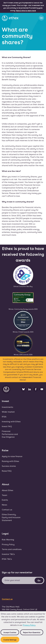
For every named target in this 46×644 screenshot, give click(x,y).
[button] (41, 18)
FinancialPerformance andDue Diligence (10, 434)
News (4, 505)
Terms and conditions (12, 549)
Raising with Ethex (10, 461)
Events (5, 500)
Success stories (9, 466)
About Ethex (7, 490)
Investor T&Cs (8, 554)
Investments (7, 407)
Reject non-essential (32, 632)
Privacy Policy (29, 625)
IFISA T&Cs (7, 559)
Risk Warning (8, 539)
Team (4, 495)
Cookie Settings (10, 640)
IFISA (4, 417)
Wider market (8, 412)
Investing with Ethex (11, 421)
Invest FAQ (7, 426)
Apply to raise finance (12, 456)
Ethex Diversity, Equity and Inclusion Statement (11, 517)
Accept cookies (10, 632)
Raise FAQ (7, 471)
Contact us (7, 510)
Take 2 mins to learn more (26, 10)
